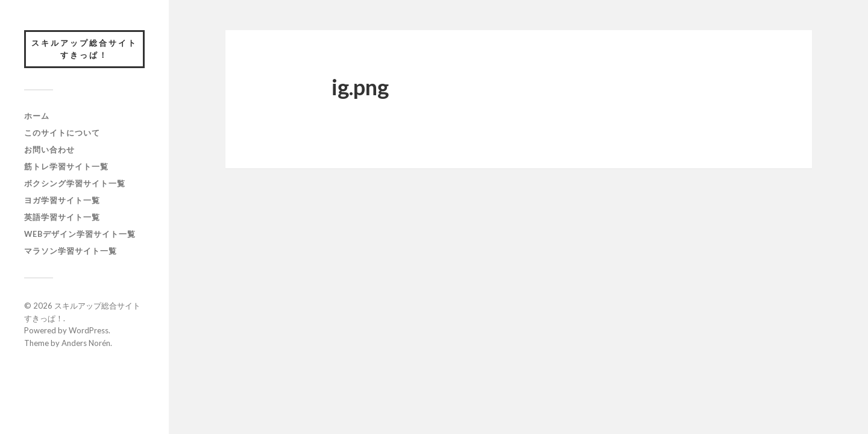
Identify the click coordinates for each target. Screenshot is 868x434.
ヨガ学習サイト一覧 (62, 200)
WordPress (89, 330)
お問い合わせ (49, 149)
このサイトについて (62, 133)
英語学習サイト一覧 (62, 217)
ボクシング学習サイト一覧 (75, 183)
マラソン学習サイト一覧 (71, 251)
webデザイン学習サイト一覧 (80, 234)
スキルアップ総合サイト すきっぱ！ (88, 49)
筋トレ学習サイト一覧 (66, 166)
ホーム (37, 116)
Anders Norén (86, 343)
